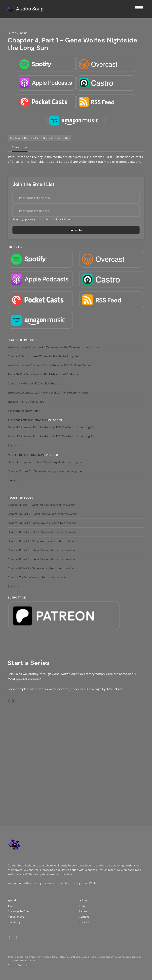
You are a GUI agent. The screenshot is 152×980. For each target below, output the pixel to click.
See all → (14, 445)
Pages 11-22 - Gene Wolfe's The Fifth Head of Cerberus (43, 374)
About (11, 906)
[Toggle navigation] (139, 9)
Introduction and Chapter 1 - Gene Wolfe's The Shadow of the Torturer (54, 347)
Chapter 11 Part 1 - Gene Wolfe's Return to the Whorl (42, 505)
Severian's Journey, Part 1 (24, 411)
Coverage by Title (18, 911)
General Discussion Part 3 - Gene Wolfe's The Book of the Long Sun (52, 427)
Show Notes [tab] (20, 147)
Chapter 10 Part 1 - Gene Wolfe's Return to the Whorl (42, 523)
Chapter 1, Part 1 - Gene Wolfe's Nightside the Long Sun (44, 356)
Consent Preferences (20, 965)
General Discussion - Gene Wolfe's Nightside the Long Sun (46, 462)
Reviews (84, 922)
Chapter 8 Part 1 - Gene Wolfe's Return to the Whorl (42, 568)
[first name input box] (76, 198)
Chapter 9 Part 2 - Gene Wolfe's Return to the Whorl (42, 532)
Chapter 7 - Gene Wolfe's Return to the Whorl (38, 577)
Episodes (13, 901)
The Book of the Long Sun (28, 420)
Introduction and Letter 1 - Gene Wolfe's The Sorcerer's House (48, 393)
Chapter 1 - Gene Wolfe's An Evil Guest (33, 383)
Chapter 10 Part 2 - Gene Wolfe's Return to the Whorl (43, 514)
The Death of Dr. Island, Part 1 (27, 402)
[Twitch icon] (10, 938)
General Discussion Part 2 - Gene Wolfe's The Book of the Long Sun (52, 436)
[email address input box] (76, 211)
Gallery (83, 901)
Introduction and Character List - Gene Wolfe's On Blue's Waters (50, 365)
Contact (84, 917)
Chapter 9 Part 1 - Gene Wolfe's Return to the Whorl (42, 541)
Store (82, 906)
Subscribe (76, 230)
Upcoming (14, 922)
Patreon (84, 911)
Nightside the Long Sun (26, 455)
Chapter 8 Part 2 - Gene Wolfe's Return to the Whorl (42, 559)
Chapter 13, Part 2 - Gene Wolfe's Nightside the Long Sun (45, 471)
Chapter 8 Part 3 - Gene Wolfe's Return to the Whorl (42, 550)
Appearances (16, 917)
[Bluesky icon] (17, 938)
